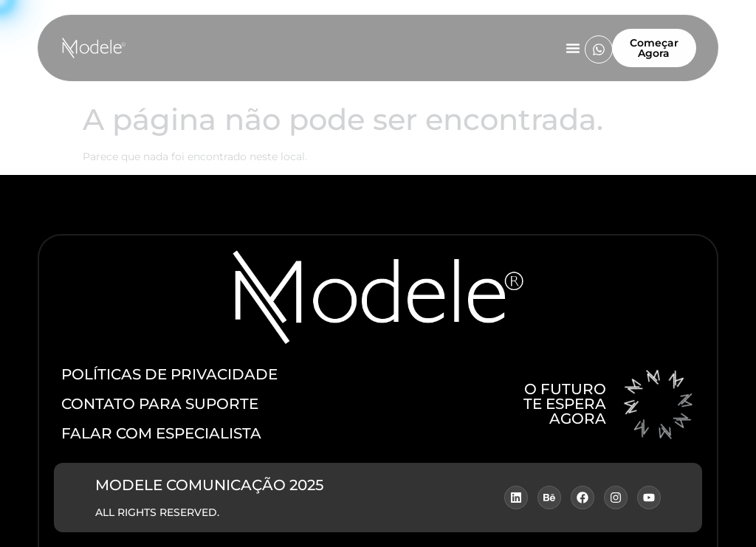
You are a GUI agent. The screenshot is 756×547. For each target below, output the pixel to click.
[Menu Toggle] (573, 48)
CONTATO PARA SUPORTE (160, 404)
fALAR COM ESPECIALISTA (161, 433)
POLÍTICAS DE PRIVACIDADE (169, 374)
